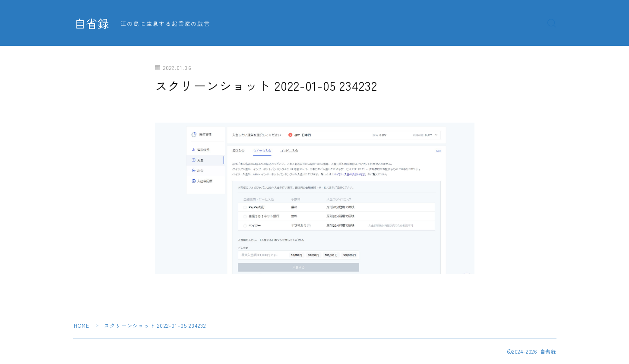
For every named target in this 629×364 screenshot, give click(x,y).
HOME (82, 325)
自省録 (92, 23)
